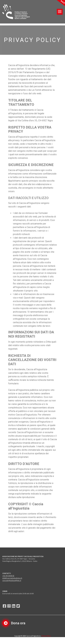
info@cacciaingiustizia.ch (12, 583)
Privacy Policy (46, 636)
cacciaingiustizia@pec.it (12, 585)
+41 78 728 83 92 (8, 580)
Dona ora (18, 623)
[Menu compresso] (60, 12)
